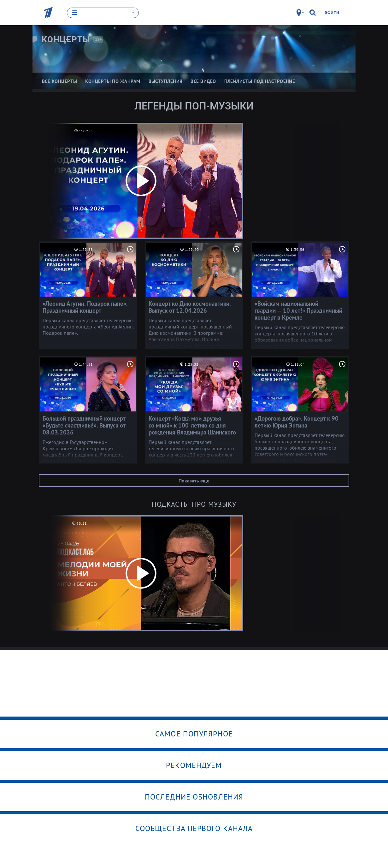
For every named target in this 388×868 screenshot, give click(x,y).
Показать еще (194, 481)
